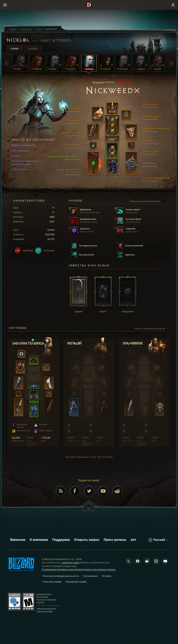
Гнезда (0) (15, 156)
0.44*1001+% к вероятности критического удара (23, 163)
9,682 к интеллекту (22, 146)
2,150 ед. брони (17, 170)
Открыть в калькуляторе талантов (147, 201)
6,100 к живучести (18, 151)
